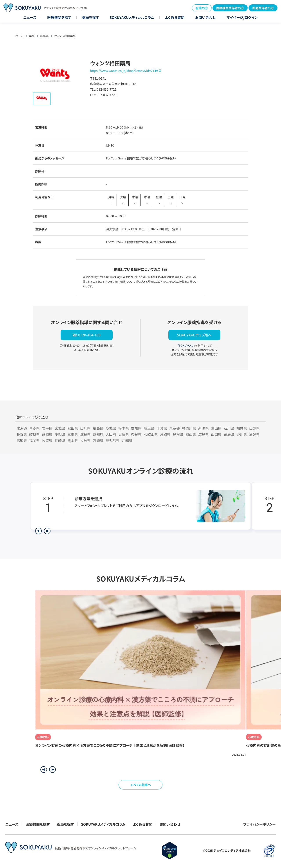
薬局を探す (90, 17)
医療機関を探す (59, 17)
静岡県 (47, 434)
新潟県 (204, 428)
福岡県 (34, 440)
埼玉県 (149, 428)
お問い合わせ (205, 17)
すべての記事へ (141, 785)
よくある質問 (175, 17)
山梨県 (254, 428)
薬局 (32, 36)
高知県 (22, 440)
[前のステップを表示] (38, 531)
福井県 (242, 428)
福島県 (98, 428)
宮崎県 (98, 440)
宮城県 (60, 428)
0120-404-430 (89, 335)
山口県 (216, 434)
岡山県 (191, 434)
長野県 (22, 434)
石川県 (229, 428)
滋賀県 (85, 434)
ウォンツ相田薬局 (65, 36)
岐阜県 (34, 434)
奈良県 (136, 434)
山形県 (85, 428)
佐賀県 (47, 440)
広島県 (44, 36)
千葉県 (162, 428)
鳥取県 (165, 434)
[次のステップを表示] (47, 531)
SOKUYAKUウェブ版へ (194, 335)
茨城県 (111, 428)
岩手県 (47, 428)
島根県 (178, 434)
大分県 (85, 440)
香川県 (242, 434)
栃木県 (124, 428)
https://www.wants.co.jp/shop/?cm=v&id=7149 (124, 71)
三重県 (73, 434)
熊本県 (73, 440)
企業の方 (202, 8)
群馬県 (136, 428)
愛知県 (60, 434)
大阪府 (111, 434)
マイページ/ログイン (242, 17)
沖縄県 (127, 440)
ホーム (19, 36)
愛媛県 (254, 434)
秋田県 (73, 428)
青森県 (34, 428)
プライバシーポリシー (259, 824)
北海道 (22, 428)
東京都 (175, 428)
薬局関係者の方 (263, 8)
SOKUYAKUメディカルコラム (132, 17)
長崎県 (60, 440)
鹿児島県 (113, 440)
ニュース (30, 17)
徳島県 (229, 434)
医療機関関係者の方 (230, 8)
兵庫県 (124, 434)
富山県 (216, 428)
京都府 (98, 434)
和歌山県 (151, 434)
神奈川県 (189, 428)
